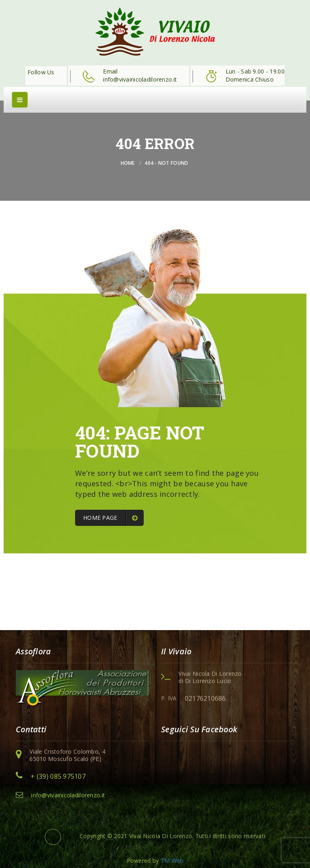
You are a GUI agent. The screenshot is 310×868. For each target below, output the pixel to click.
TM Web (172, 861)
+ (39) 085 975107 (58, 776)
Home (128, 163)
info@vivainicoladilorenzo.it (68, 795)
